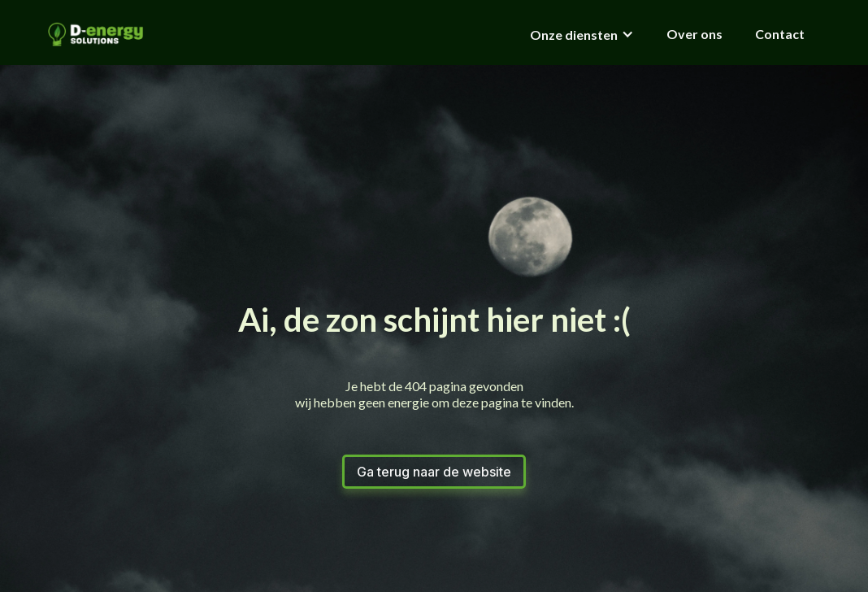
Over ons (694, 34)
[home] (96, 35)
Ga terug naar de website (434, 472)
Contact (780, 34)
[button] (582, 34)
